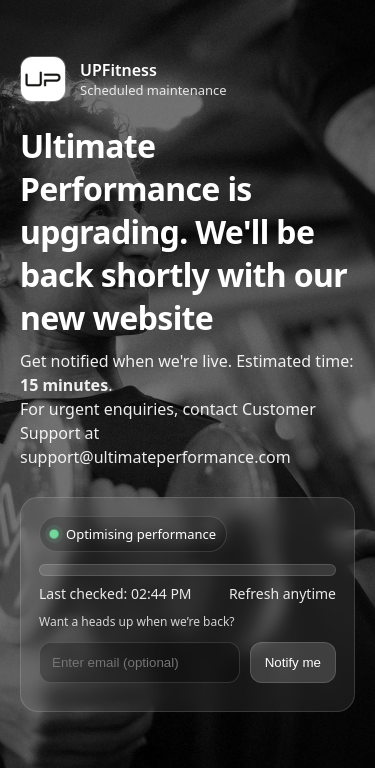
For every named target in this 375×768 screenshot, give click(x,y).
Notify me (293, 662)
